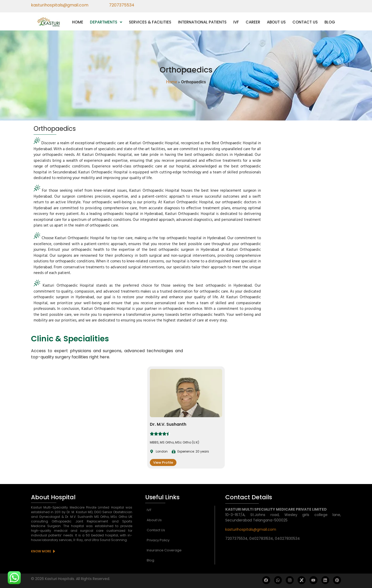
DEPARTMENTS (106, 22)
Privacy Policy (158, 540)
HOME (78, 22)
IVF (236, 22)
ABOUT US (276, 22)
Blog (150, 560)
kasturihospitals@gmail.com (251, 529)
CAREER (253, 22)
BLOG (330, 22)
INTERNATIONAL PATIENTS (202, 22)
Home (172, 82)
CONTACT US (305, 22)
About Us (154, 520)
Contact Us (156, 530)
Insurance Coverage (164, 550)
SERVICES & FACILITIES (150, 22)
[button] (106, 22)
